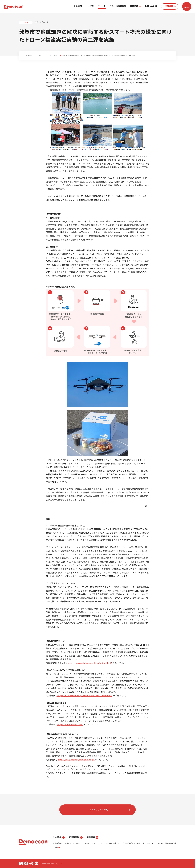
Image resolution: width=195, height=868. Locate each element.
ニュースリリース (53, 56)
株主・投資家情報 (118, 6)
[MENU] (187, 6)
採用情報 (135, 6)
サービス (90, 6)
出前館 (56, 847)
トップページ (29, 56)
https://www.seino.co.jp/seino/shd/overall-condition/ (85, 696)
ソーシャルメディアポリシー (111, 843)
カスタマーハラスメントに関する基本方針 (162, 843)
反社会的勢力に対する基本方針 (134, 843)
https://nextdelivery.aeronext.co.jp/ (76, 760)
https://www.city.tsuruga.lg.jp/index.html (89, 663)
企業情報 (78, 6)
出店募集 (170, 6)
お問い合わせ (151, 6)
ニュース (102, 6)
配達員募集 (76, 837)
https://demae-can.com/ (70, 725)
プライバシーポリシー (90, 843)
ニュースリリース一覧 (109, 810)
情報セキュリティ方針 (73, 843)
